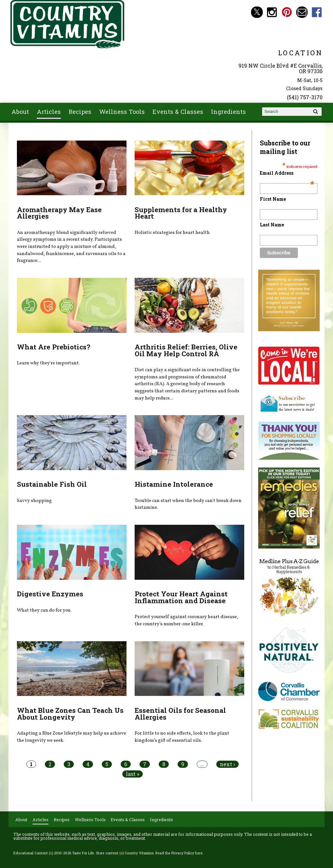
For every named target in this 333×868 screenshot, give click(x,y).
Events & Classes (178, 112)
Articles (49, 112)
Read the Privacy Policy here (179, 853)
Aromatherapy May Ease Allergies (59, 213)
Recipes (80, 112)
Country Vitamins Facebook (317, 12)
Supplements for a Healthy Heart (181, 213)
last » (133, 774)
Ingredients (228, 112)
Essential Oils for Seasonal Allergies (180, 714)
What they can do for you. (44, 610)
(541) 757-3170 (305, 97)
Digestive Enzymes (50, 594)
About (20, 112)
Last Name (272, 225)
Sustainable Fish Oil (52, 484)
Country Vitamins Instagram (272, 12)
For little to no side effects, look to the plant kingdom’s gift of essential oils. (182, 737)
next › (227, 764)
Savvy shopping (34, 501)
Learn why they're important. (48, 363)
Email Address (287, 173)
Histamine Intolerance (174, 484)
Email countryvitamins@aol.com (302, 12)
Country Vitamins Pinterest (287, 12)
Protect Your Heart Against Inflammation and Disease (181, 597)
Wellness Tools (122, 112)
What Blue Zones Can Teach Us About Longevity (70, 714)
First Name (273, 199)
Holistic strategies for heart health (172, 233)
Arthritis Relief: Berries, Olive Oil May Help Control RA (186, 350)
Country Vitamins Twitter (257, 12)
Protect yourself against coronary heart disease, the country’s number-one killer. (186, 620)
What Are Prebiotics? (53, 347)
